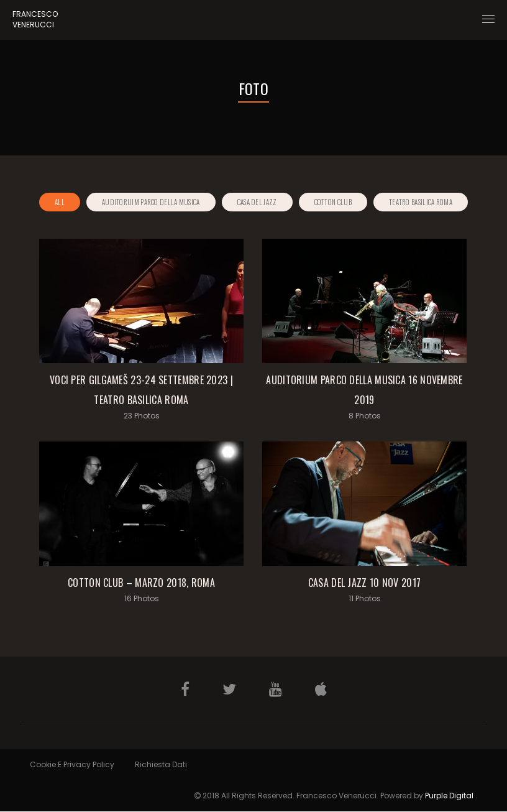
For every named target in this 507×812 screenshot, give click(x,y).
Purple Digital (449, 796)
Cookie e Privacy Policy (72, 764)
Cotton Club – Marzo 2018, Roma (141, 583)
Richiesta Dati (161, 764)
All (60, 202)
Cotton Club (333, 202)
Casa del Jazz (257, 202)
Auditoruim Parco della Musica (151, 202)
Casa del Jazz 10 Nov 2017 (365, 583)
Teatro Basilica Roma (421, 202)
